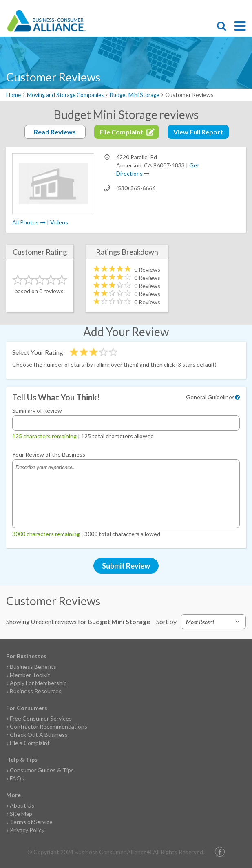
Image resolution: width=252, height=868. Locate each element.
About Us (22, 805)
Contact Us (228, 7)
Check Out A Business (39, 735)
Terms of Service (31, 822)
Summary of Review (37, 410)
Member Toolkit (30, 675)
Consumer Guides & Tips (42, 770)
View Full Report (198, 132)
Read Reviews (55, 132)
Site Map (21, 814)
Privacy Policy (27, 830)
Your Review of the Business (49, 454)
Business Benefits (33, 667)
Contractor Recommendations (49, 726)
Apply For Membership (38, 683)
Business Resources (36, 691)
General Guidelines (210, 397)
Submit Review (126, 566)
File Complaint (199, 7)
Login (242, 7)
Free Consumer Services (41, 718)
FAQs (17, 778)
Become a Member (213, 7)
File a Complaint (30, 743)
